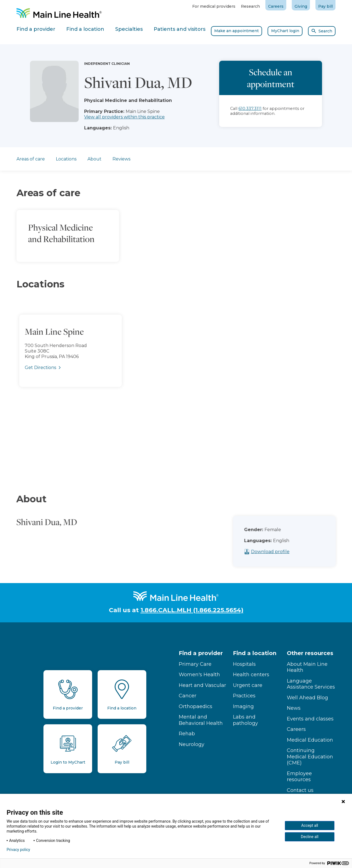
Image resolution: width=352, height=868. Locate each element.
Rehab (187, 734)
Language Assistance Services (311, 684)
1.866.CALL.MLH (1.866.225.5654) (192, 610)
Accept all (310, 825)
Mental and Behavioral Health (201, 720)
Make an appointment (237, 31)
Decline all (310, 837)
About (94, 159)
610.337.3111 (250, 109)
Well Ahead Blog (307, 698)
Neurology (192, 744)
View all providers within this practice (124, 117)
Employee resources (299, 777)
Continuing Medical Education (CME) (310, 757)
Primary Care (195, 664)
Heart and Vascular (202, 685)
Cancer (188, 696)
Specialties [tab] (129, 29)
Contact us (300, 790)
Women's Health (199, 675)
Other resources (310, 653)
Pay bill (325, 6)
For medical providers (214, 6)
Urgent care (248, 685)
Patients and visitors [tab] (180, 29)
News (294, 708)
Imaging (243, 706)
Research (250, 6)
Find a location (255, 653)
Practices (244, 696)
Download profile (280, 552)
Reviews (121, 159)
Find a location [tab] (85, 29)
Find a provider (201, 653)
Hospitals (244, 664)
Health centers (251, 675)
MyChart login (285, 31)
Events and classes (310, 719)
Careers (276, 6)
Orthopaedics (196, 706)
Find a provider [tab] (36, 29)
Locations (66, 159)
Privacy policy (18, 850)
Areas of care (31, 159)
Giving (301, 6)
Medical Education (310, 740)
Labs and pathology (245, 720)
